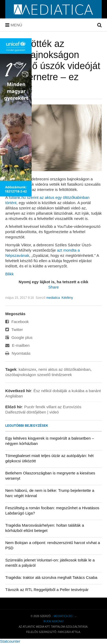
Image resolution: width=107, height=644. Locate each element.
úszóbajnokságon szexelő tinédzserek (39, 375)
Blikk (9, 274)
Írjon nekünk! (53, 621)
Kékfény (67, 298)
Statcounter (10, 641)
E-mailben (18, 345)
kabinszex (28, 369)
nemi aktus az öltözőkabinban (65, 369)
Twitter (14, 330)
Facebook (17, 322)
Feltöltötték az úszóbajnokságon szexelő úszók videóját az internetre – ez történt (53, 66)
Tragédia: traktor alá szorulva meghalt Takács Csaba (51, 577)
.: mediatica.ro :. (63, 616)
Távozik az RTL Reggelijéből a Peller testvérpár (47, 590)
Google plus (19, 337)
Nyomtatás (18, 353)
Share (53, 287)
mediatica (53, 298)
